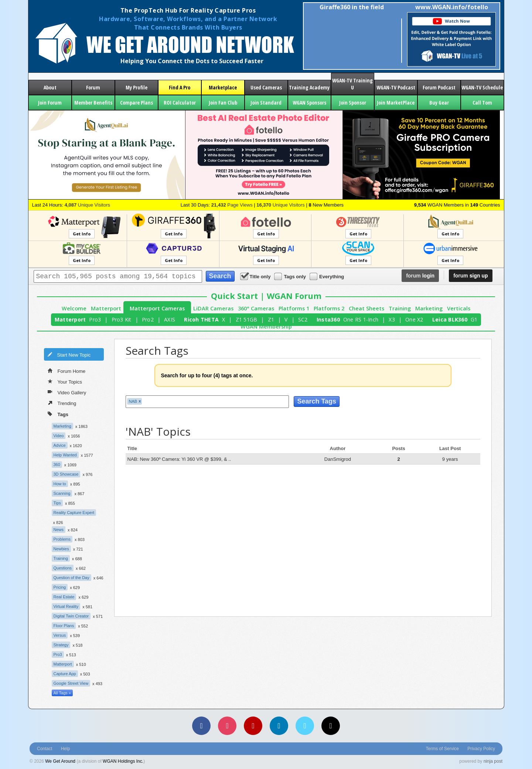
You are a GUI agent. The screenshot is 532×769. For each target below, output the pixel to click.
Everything (327, 276)
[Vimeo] (305, 726)
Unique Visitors (87, 205)
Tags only (291, 276)
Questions (63, 568)
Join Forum (50, 103)
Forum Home (67, 371)
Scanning (62, 493)
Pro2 (148, 319)
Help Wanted (65, 455)
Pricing (60, 587)
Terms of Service (442, 749)
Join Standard (266, 103)
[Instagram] (227, 726)
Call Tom (482, 103)
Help (66, 749)
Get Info (82, 234)
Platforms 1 (294, 308)
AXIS (170, 319)
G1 (474, 319)
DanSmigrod (338, 459)
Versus (60, 635)
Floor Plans (64, 626)
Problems (62, 539)
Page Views (232, 205)
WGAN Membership (266, 326)
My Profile (137, 87)
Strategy (61, 645)
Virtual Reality (66, 606)
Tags (58, 414)
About (50, 87)
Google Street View (71, 683)
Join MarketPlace (396, 103)
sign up (470, 276)
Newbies (61, 549)
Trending (62, 403)
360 (57, 465)
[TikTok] (331, 726)
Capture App (65, 674)
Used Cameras (266, 87)
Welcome (74, 308)
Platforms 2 (329, 308)
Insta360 (328, 319)
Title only (256, 276)
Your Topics (65, 381)
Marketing (429, 308)
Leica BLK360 (450, 319)
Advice (60, 445)
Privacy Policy (481, 749)
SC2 (303, 319)
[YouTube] (253, 726)
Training (400, 308)
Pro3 (95, 319)
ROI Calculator (180, 103)
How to (60, 484)
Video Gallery (67, 392)
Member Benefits (93, 103)
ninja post (493, 761)
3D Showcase (66, 474)
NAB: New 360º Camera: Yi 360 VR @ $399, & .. (179, 459)
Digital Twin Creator (71, 616)
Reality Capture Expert (74, 513)
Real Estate (64, 597)
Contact (45, 749)
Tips (57, 503)
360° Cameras (256, 308)
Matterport (106, 308)
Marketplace (223, 87)
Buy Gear (439, 103)
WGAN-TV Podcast (396, 87)
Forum (93, 87)
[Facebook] (201, 726)
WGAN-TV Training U (352, 84)
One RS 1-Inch (361, 319)
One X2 (414, 319)
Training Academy (309, 87)
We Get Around (60, 761)
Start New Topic (69, 354)
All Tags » (62, 693)
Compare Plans (137, 103)
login (420, 276)
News (59, 530)
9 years (450, 459)
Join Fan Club (223, 103)
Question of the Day (71, 578)
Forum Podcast (439, 87)
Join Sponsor (353, 103)
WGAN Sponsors (309, 103)
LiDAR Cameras (213, 308)
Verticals (459, 308)
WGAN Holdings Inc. (123, 761)
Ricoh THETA (201, 319)
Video (59, 436)
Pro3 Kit (122, 319)
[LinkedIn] (279, 726)
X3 (392, 319)
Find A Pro (180, 87)
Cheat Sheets (366, 308)
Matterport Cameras (157, 308)
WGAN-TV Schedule (482, 87)
